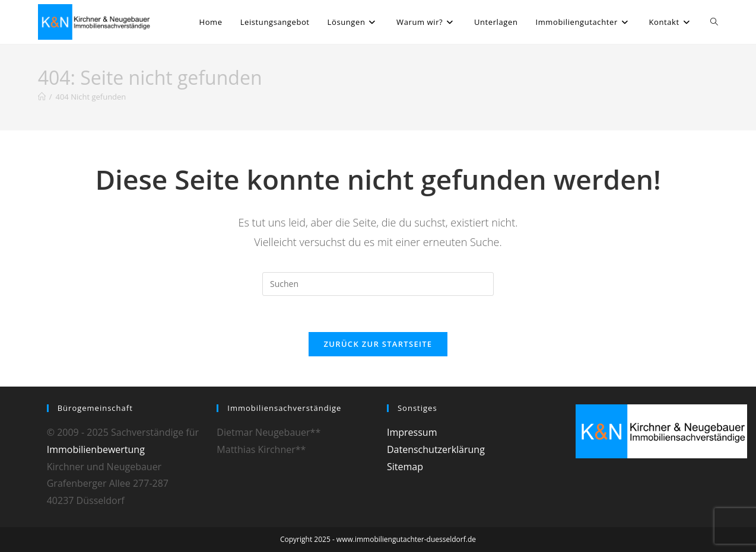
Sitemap (405, 467)
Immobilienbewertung (96, 449)
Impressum (412, 432)
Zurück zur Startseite (378, 344)
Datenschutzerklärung (436, 449)
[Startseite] (42, 97)
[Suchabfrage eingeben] (378, 284)
